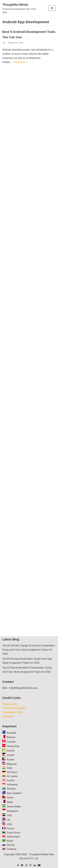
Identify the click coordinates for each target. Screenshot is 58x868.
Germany (12, 772)
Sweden (11, 789)
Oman (10, 798)
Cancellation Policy (13, 712)
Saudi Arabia (14, 806)
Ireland (11, 751)
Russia (11, 845)
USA (9, 824)
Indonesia (12, 785)
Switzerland (13, 837)
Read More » (20, 62)
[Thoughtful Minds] (19, 8)
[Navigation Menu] (52, 8)
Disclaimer (8, 716)
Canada (11, 742)
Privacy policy (10, 704)
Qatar (10, 802)
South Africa (13, 833)
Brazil (10, 841)
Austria (11, 780)
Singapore (12, 811)
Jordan (11, 755)
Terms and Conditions (14, 708)
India (10, 768)
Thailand (12, 849)
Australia (11, 733)
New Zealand (14, 793)
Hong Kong (13, 746)
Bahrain (11, 737)
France (11, 828)
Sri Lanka (12, 776)
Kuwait (11, 760)
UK (9, 820)
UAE (9, 815)
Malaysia (12, 764)
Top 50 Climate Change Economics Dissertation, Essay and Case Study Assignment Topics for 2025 (29, 650)
